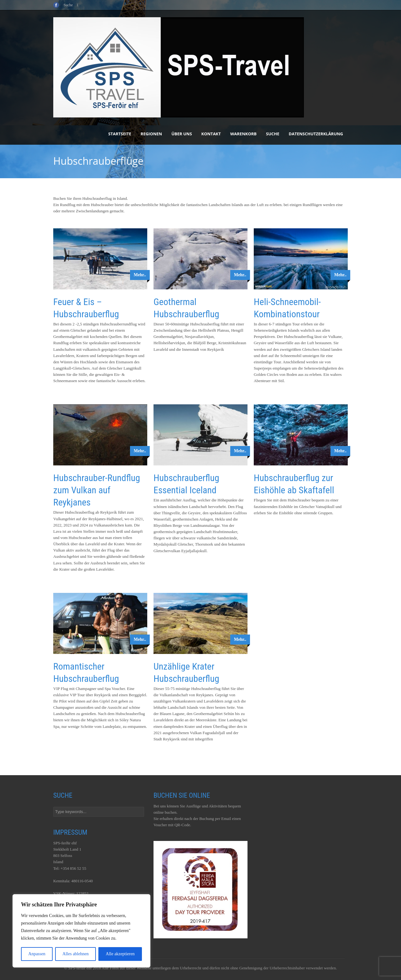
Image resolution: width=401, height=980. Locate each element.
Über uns (182, 134)
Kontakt (211, 134)
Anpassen (37, 954)
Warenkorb (243, 134)
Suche (273, 134)
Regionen (151, 134)
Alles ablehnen (76, 954)
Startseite (120, 134)
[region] (81, 931)
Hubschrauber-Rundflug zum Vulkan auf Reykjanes (97, 490)
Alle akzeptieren (120, 954)
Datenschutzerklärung (316, 134)
